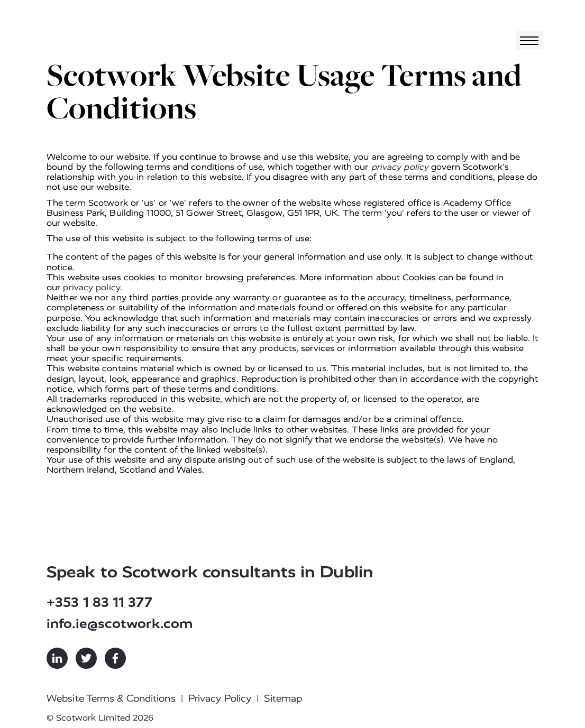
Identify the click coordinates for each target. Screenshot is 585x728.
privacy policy (400, 167)
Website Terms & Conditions (111, 698)
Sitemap (283, 698)
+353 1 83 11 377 (99, 602)
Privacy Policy (220, 698)
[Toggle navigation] (529, 40)
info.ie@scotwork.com (120, 624)
